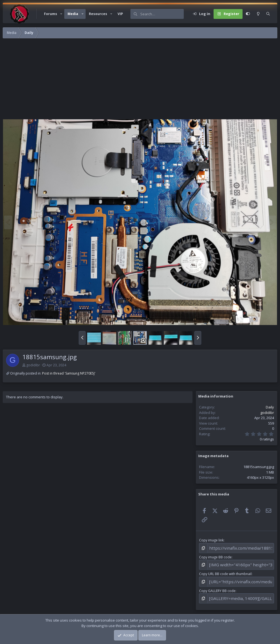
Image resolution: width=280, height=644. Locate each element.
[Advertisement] (140, 81)
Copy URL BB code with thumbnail (225, 571)
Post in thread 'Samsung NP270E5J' (69, 373)
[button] (61, 14)
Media (73, 14)
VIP (120, 14)
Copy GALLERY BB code (217, 587)
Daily (270, 407)
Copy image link (211, 540)
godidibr (33, 365)
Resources (98, 14)
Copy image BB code (215, 556)
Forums (51, 14)
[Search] (162, 14)
